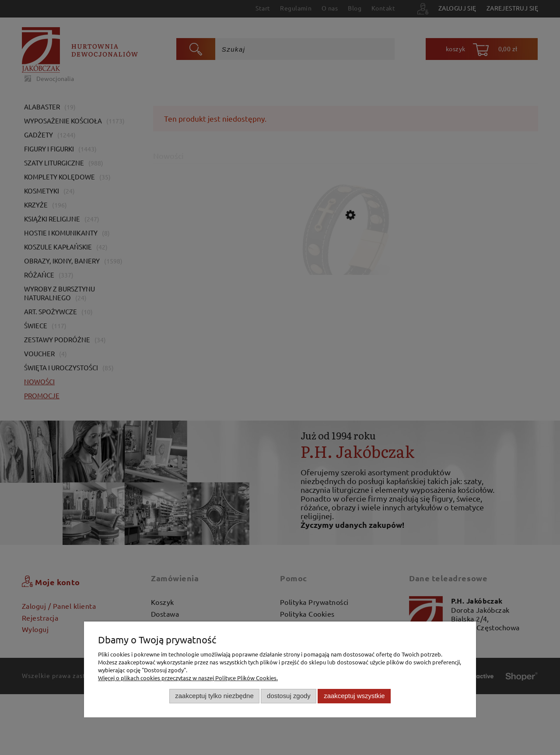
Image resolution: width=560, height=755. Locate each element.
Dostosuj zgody (289, 696)
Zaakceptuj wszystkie (354, 696)
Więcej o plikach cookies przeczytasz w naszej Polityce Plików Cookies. (188, 678)
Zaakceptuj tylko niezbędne (214, 696)
